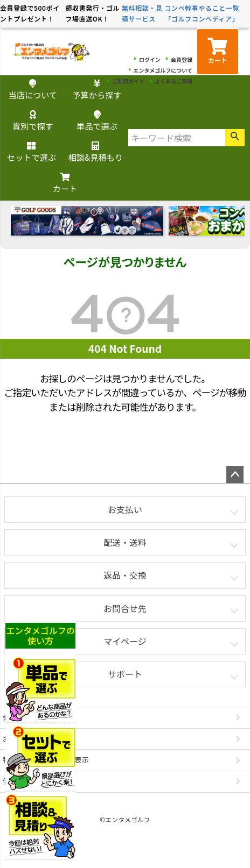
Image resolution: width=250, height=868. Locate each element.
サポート (125, 674)
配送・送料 (125, 542)
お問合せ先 (125, 608)
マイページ (125, 641)
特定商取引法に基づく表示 (46, 760)
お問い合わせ (24, 739)
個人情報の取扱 (28, 781)
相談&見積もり (96, 152)
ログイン (150, 59)
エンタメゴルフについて (163, 70)
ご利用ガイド (128, 81)
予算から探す (97, 90)
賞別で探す (33, 121)
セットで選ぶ (32, 152)
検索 (235, 138)
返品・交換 (125, 575)
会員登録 (182, 59)
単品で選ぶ (97, 121)
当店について (33, 90)
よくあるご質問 (173, 81)
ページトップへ (235, 475)
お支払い (125, 509)
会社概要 (17, 717)
